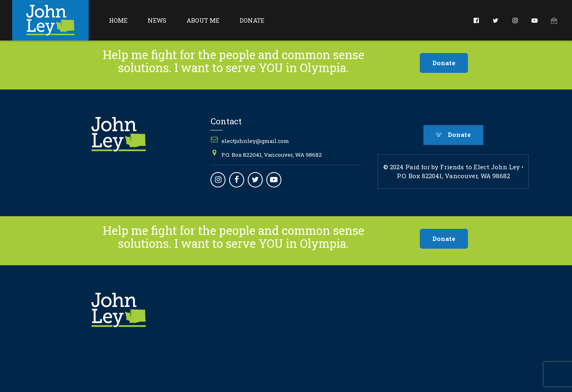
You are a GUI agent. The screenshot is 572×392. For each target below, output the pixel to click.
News (157, 20)
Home (118, 20)
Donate (252, 20)
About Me (203, 20)
